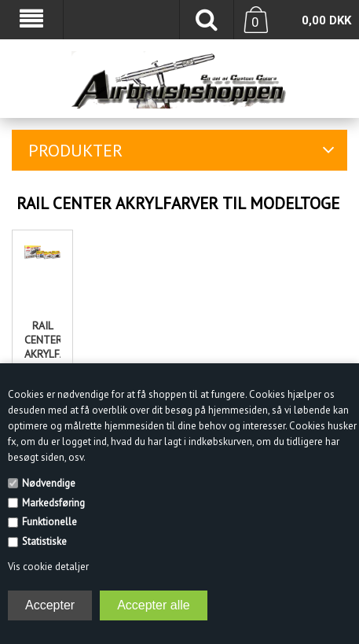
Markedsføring (53, 503)
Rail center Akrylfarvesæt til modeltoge (42, 354)
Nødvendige (49, 483)
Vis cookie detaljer (48, 567)
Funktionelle (49, 522)
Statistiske (44, 541)
